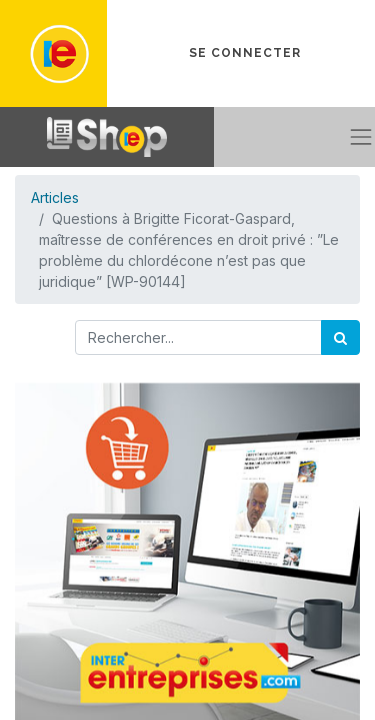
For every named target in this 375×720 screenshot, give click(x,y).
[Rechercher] (340, 337)
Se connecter (245, 53)
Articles (55, 197)
